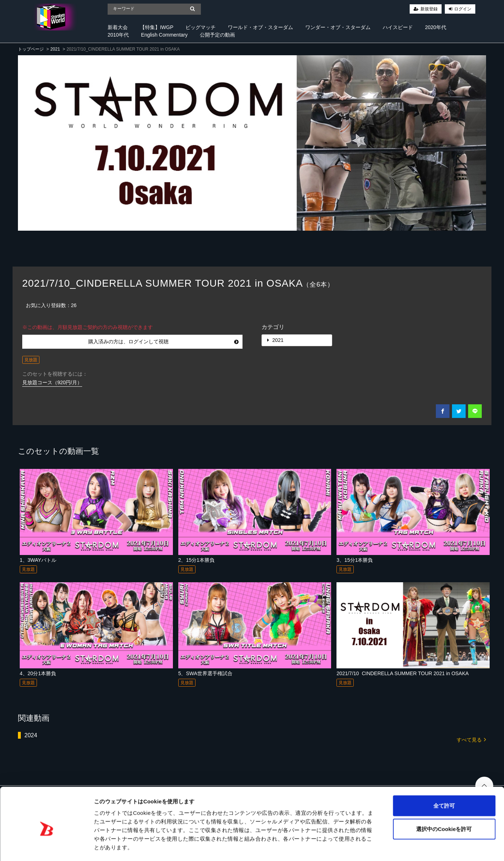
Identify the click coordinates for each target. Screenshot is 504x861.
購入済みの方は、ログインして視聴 (163, 342)
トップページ (31, 49)
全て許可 (444, 776)
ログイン (463, 9)
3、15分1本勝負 (355, 560)
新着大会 (118, 27)
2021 (55, 49)
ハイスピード (398, 27)
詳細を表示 (346, 847)
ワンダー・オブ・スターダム (338, 27)
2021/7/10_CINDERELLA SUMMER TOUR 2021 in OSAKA (402, 673)
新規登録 (429, 9)
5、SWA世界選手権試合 (205, 673)
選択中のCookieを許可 (444, 800)
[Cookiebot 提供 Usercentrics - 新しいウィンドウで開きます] (46, 847)
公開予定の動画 (217, 35)
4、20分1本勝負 (38, 673)
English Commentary (164, 35)
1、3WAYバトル (38, 560)
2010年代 (118, 35)
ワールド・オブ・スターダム (260, 27)
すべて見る (471, 739)
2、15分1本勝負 (196, 560)
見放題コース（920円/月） (52, 382)
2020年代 (436, 27)
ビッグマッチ (201, 27)
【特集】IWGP (157, 27)
